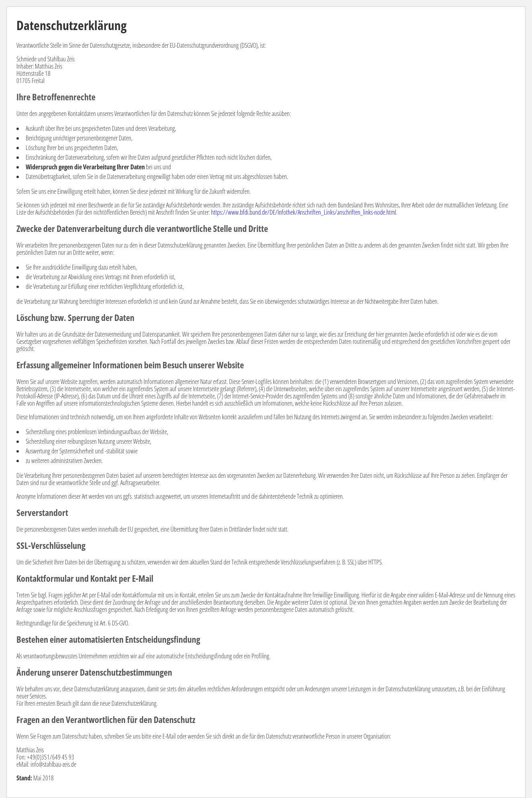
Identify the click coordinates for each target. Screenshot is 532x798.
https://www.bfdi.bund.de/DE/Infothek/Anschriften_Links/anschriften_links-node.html (304, 212)
